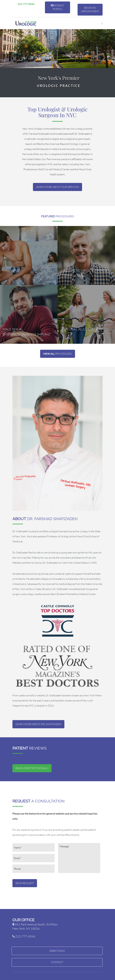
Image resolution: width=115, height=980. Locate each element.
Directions (57, 951)
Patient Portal (57, 7)
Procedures (58, 354)
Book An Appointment (90, 9)
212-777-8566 (25, 4)
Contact (57, 962)
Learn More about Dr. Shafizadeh (38, 724)
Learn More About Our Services (57, 187)
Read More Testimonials (32, 768)
